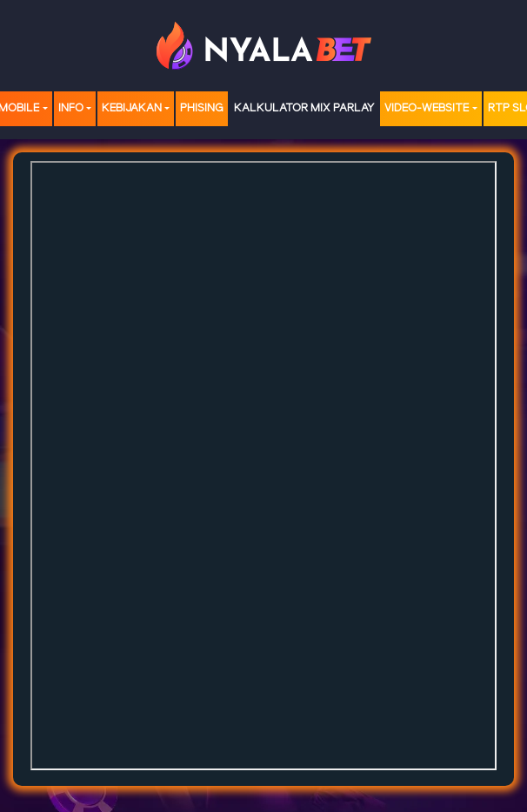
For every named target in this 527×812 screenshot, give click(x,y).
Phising (202, 108)
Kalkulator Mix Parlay (304, 108)
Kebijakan (132, 108)
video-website (427, 108)
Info (71, 108)
